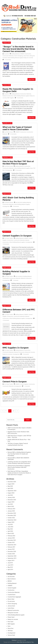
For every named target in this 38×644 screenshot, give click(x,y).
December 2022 (12, 513)
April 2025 (10, 488)
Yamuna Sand (11, 635)
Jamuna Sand (11, 606)
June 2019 (10, 565)
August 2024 (11, 493)
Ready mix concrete (28, 58)
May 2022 (10, 529)
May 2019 (10, 567)
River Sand (10, 622)
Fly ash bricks (11, 601)
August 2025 (11, 484)
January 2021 (11, 549)
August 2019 (11, 561)
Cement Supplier (24, 384)
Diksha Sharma (10, 202)
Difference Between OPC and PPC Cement (19, 311)
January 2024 (11, 497)
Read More (31, 79)
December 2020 (12, 551)
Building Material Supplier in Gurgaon (16, 273)
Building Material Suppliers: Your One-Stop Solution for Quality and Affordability (19, 454)
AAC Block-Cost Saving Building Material (18, 199)
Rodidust (14, 640)
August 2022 (11, 522)
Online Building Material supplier (15, 58)
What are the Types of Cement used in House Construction (17, 128)
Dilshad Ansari (9, 132)
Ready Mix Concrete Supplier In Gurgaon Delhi (18, 90)
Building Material (15, 54)
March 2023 (11, 506)
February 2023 (11, 509)
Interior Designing (18, 56)
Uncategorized (9, 170)
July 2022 (10, 524)
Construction (28, 54)
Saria (31, 168)
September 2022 (12, 520)
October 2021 (11, 542)
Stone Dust (11, 628)
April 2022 (10, 531)
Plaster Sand (11, 617)
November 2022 (12, 515)
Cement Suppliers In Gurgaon (17, 236)
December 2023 (12, 500)
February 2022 (11, 536)
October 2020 (11, 554)
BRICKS (10, 581)
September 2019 (12, 558)
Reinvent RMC (11, 452)
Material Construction (8, 96)
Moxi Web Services (22, 642)
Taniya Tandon (9, 238)
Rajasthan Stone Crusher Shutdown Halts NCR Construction (19, 467)
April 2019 (10, 570)
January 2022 (11, 538)
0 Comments (8, 60)
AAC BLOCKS (19, 202)
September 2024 (12, 491)
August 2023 (11, 502)
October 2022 (11, 518)
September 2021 (12, 545)
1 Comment (15, 280)
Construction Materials (8, 56)
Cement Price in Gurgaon (15, 381)
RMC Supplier (11, 98)
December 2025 (12, 482)
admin (7, 54)
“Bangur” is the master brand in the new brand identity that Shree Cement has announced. (19, 49)
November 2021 (12, 540)
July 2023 (10, 504)
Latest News (26, 56)
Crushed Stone (11, 595)
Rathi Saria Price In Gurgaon (15, 475)
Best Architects (19, 276)
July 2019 (10, 563)
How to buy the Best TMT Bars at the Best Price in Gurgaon (18, 162)
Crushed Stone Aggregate (14, 597)
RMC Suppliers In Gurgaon (16, 348)
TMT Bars (10, 631)
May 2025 (10, 486)
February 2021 (11, 547)
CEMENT (22, 54)
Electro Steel (11, 599)
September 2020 (12, 556)
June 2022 (10, 527)
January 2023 (11, 511)
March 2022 (11, 533)
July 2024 (10, 495)
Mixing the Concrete (30, 352)
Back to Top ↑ (31, 642)
